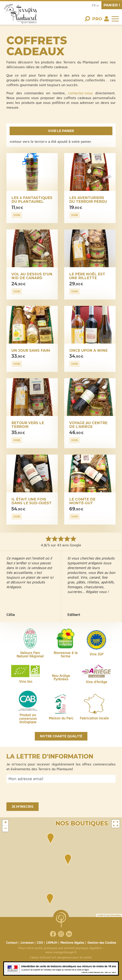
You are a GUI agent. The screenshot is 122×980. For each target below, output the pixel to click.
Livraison (27, 943)
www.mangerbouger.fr (61, 952)
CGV (40, 943)
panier (112, 5)
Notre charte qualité (61, 736)
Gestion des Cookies (102, 943)
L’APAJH (52, 943)
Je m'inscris (22, 807)
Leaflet (100, 915)
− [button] (5, 829)
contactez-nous (80, 93)
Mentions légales (72, 943)
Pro (97, 19)
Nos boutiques (82, 823)
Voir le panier (61, 131)
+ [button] (5, 823)
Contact (12, 943)
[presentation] (37, 793)
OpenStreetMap (113, 915)
